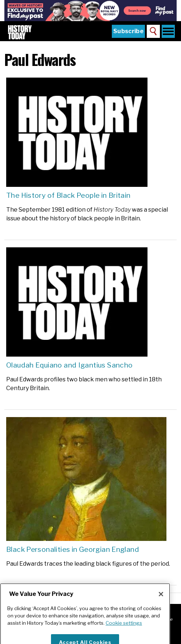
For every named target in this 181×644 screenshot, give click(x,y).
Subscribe (128, 31)
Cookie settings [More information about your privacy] (124, 630)
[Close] (161, 601)
